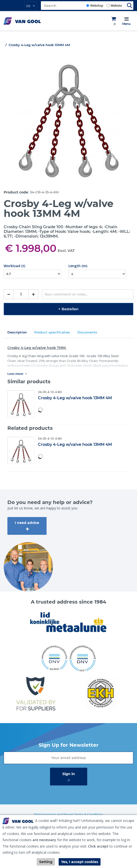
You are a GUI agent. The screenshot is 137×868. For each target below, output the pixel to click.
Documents (87, 332)
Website (116, 6)
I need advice (27, 523)
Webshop (97, 6)
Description (17, 332)
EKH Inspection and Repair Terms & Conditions (69, 814)
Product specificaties (52, 332)
